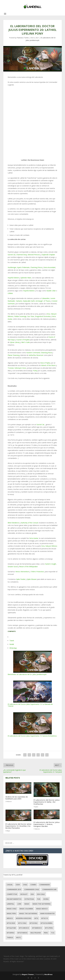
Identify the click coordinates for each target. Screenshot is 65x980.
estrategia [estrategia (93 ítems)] (29, 899)
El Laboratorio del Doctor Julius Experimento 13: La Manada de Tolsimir (33, 694)
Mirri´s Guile (26, 342)
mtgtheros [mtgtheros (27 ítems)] (22, 933)
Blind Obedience (13, 523)
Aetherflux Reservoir (36, 355)
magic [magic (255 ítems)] (27, 904)
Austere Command (33, 353)
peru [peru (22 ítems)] (46, 933)
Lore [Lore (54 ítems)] (19, 904)
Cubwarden (45, 298)
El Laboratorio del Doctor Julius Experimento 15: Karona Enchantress (33, 725)
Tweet (12, 641)
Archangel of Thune (43, 301)
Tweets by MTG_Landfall (13, 875)
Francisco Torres (23, 38)
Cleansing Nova (46, 353)
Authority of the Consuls (30, 523)
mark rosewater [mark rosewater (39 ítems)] (47, 913)
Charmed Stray (22, 255)
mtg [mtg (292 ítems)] (36, 918)
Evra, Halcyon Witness (49, 546)
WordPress (48, 974)
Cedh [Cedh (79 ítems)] (18, 885)
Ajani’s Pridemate (23, 267)
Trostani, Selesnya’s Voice (17, 368)
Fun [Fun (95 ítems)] (39, 899)
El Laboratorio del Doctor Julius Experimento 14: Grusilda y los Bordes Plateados (18, 826)
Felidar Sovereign (20, 316)
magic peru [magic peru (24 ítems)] (11, 913)
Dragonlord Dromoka (43, 316)
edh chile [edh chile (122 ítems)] (41, 894)
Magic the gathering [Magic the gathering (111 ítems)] (28, 913)
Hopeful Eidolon (13, 278)
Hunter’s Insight (51, 564)
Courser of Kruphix (23, 340)
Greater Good (13, 567)
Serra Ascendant (50, 267)
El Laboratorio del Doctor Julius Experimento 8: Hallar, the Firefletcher (47, 802)
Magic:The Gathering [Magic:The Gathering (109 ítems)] (42, 904)
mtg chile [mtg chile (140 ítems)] (22, 923)
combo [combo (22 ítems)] (33, 885)
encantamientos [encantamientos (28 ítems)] (14, 899)
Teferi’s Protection (37, 572)
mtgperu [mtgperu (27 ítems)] (11, 933)
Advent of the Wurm (48, 365)
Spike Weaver (32, 579)
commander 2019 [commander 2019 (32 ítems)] (14, 889)
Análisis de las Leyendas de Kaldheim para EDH (17, 798)
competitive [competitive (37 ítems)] (12, 894)
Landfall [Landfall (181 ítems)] (11, 904)
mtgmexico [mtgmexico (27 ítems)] (37, 928)
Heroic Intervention (22, 572)
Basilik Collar (51, 291)
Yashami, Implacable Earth (25, 301)
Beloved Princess (34, 255)
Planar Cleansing (14, 355)
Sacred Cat (12, 255)
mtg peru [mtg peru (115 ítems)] (49, 928)
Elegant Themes (28, 974)
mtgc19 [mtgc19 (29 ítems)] (45, 918)
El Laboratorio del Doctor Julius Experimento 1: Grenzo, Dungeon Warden (47, 824)
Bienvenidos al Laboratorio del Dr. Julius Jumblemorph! (33, 663)
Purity (35, 371)
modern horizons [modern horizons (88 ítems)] (24, 918)
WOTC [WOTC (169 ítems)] (19, 938)
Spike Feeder (21, 579)
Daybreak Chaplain (48, 255)
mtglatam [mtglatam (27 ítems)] (11, 928)
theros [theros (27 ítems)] (10, 938)
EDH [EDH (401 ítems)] (32, 894)
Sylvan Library (15, 342)
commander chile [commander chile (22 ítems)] (32, 889)
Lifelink (10, 293)
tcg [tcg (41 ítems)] (53, 933)
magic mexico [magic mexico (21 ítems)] (42, 909)
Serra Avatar (34, 538)
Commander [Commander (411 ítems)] (45, 885)
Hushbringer (12, 267)
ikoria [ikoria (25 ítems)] (46, 899)
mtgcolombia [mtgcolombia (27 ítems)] (46, 923)
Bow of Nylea (45, 363)
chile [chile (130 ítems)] (25, 885)
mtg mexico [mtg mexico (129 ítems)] (24, 928)
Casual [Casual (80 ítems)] (10, 885)
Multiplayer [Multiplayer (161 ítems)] (36, 933)
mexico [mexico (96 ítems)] (10, 918)
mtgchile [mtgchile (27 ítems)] (34, 923)
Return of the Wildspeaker (28, 567)
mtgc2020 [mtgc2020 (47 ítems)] (11, 923)
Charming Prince (36, 267)
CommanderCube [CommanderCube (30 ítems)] (49, 889)
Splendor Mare (26, 278)
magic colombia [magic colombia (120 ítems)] (26, 909)
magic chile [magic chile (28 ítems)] (12, 909)
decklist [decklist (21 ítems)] (24, 894)
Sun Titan (31, 316)
